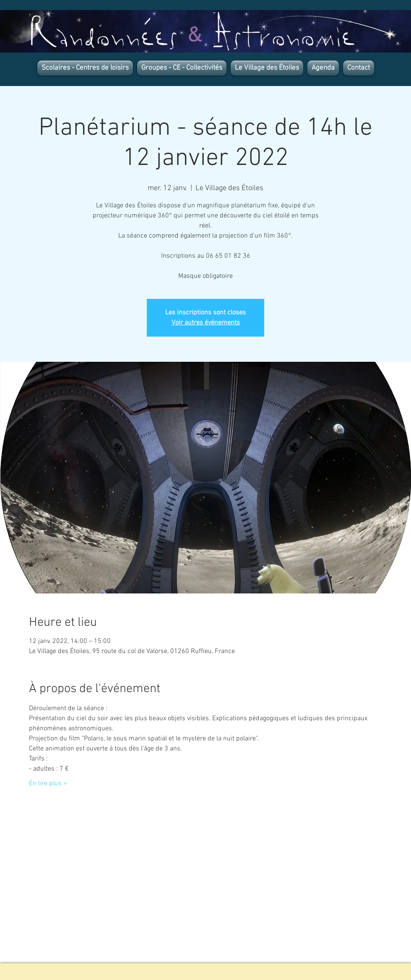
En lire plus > (48, 784)
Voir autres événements (206, 323)
